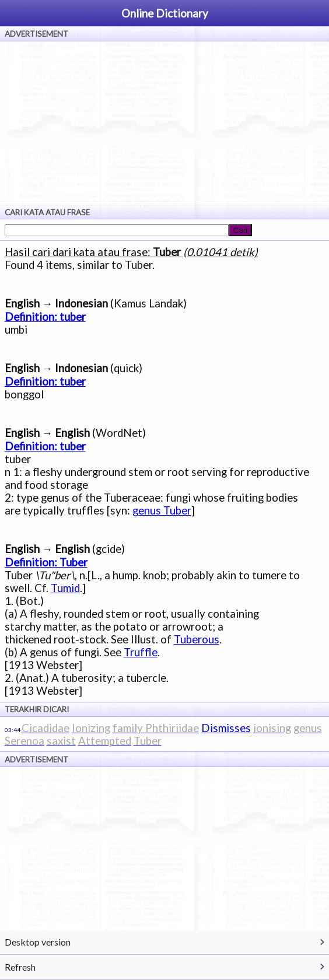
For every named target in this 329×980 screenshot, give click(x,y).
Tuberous (197, 639)
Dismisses (226, 728)
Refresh (20, 967)
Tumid (65, 588)
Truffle (141, 652)
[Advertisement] (164, 123)
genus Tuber (162, 510)
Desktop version (38, 942)
